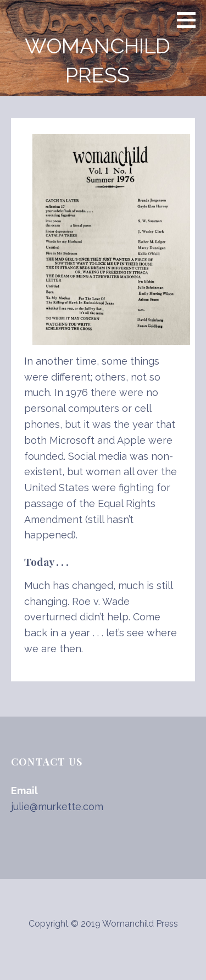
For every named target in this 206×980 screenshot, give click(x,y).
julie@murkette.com (57, 806)
